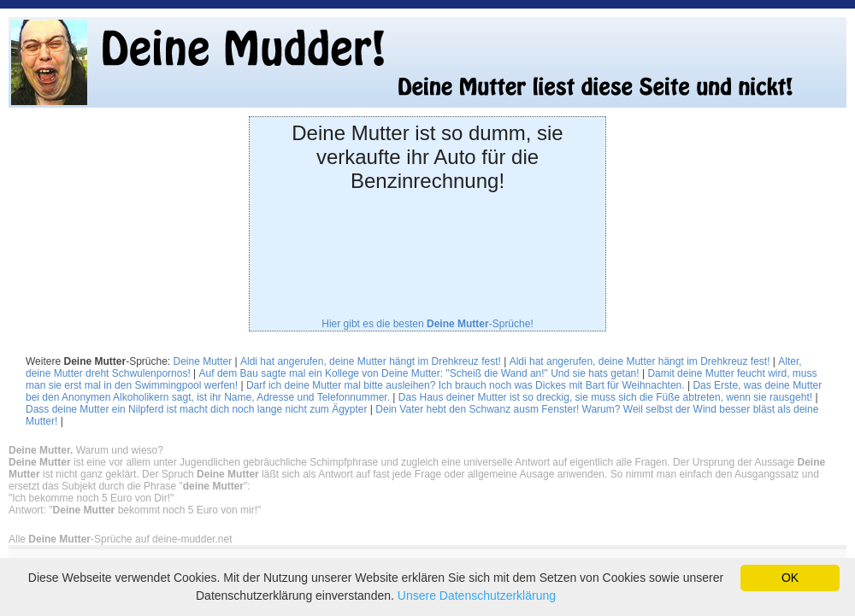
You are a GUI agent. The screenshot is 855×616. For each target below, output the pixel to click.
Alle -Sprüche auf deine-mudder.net (120, 539)
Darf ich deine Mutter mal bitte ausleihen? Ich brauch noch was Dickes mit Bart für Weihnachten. (466, 385)
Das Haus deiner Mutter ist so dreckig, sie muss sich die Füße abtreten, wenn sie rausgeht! (605, 397)
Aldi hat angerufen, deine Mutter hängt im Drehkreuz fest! (371, 361)
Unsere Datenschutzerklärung (477, 595)
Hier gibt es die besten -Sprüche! (427, 324)
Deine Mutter (203, 361)
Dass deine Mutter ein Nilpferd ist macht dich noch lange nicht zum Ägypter (197, 409)
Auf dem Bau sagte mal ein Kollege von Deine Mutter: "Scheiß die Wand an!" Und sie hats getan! (419, 373)
